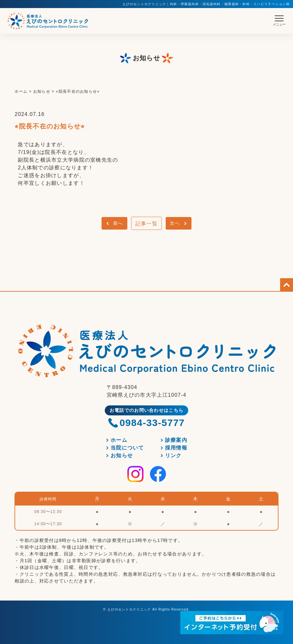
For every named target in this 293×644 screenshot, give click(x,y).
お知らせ (122, 455)
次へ (175, 223)
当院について (127, 448)
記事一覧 (146, 224)
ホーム (119, 440)
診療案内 (176, 440)
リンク (173, 455)
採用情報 (176, 448)
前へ (118, 223)
